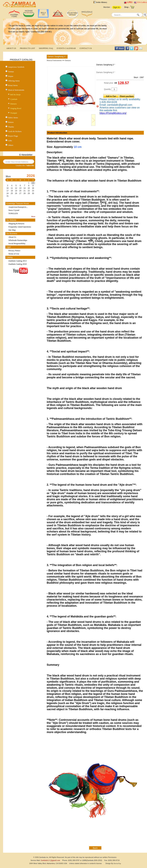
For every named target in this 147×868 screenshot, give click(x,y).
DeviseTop (117, 863)
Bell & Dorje (15, 95)
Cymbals (14, 99)
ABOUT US (11, 48)
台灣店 (130, 2)
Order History (101, 2)
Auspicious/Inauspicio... (18, 207)
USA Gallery (142, 2)
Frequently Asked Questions (20, 227)
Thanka (11, 127)
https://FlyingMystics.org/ (113, 113)
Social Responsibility (17, 243)
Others (11, 145)
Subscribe (30, 165)
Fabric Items (13, 118)
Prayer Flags (13, 136)
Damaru (13, 104)
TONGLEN (13, 213)
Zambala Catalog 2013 (17, 261)
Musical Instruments (16, 90)
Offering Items (14, 81)
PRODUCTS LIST (27, 48)
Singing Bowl (16, 108)
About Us (12, 237)
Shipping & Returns (16, 224)
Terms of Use (14, 254)
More (33, 217)
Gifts (10, 141)
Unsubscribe (20, 165)
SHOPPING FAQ (46, 48)
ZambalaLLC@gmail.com (50, 860)
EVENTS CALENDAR (66, 48)
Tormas (11, 72)
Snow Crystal (14, 210)
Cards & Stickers (15, 131)
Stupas (11, 76)
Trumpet (14, 113)
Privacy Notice (14, 251)
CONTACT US (86, 48)
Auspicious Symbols (16, 67)
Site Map (12, 230)
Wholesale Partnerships (18, 240)
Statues (11, 122)
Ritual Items (13, 85)
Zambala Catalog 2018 (17, 264)
